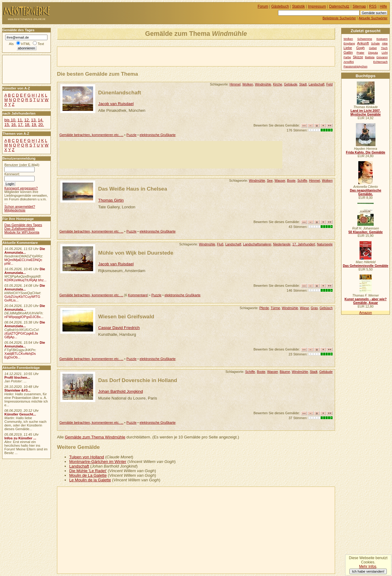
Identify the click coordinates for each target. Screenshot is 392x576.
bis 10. (10, 120)
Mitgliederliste (15, 210)
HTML (26, 44)
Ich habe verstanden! (368, 571)
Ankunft (363, 43)
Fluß (220, 244)
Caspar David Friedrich (119, 328)
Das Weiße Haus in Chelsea (133, 189)
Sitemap (359, 6)
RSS (373, 6)
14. (40, 120)
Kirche (277, 84)
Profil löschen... (17, 377)
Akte (385, 44)
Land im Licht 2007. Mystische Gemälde (366, 112)
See (270, 180)
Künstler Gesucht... (20, 414)
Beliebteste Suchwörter (339, 18)
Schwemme (365, 39)
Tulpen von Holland (87, 457)
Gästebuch (280, 6)
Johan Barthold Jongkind (121, 391)
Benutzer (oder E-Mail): (22, 165)
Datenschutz (339, 6)
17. (21, 125)
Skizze (358, 57)
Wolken (248, 84)
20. (41, 125)
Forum (263, 6)
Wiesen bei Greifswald (126, 316)
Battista (370, 57)
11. (20, 120)
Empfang (349, 44)
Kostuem (382, 39)
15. (7, 125)
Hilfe (383, 6)
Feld (329, 84)
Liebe (348, 48)
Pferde (264, 308)
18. (28, 125)
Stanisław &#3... (17, 390)
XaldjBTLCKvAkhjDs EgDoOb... (20, 355)
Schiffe (302, 180)
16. (14, 125)
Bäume (285, 372)
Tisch (384, 48)
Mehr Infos (367, 567)
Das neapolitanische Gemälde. (366, 192)
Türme (275, 308)
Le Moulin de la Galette (90, 480)
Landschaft (317, 84)
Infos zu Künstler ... (20, 438)
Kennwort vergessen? (21, 188)
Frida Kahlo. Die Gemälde (366, 152)
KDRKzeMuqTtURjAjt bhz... (25, 280)
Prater (360, 53)
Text (41, 44)
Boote (291, 180)
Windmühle (263, 84)
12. (27, 120)
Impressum (317, 6)
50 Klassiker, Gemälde (366, 232)
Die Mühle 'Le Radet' (88, 471)
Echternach (381, 62)
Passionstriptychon (356, 66)
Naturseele (325, 244)
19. (34, 125)
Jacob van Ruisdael (116, 104)
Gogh (360, 48)
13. (34, 120)
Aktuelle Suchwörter (373, 18)
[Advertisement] (129, 56)
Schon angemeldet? (20, 207)
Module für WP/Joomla (22, 232)
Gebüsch (326, 308)
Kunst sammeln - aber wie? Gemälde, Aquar (366, 301)
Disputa (373, 53)
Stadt (303, 84)
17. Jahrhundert (304, 244)
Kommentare (138, 295)
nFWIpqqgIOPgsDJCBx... (24, 317)
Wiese (304, 308)
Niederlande (282, 244)
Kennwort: (12, 174)
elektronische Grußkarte (158, 135)
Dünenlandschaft (120, 93)
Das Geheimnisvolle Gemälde (366, 266)
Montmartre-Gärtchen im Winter (98, 462)
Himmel (235, 84)
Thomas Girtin (111, 200)
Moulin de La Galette (88, 475)
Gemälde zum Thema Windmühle (95, 437)
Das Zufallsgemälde (20, 229)
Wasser (280, 180)
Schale (375, 44)
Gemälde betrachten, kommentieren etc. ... (91, 135)
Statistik (299, 6)
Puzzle (132, 135)
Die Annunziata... (25, 251)
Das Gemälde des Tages (23, 225)
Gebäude (291, 84)
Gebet (373, 48)
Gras (314, 308)
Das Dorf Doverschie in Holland (138, 380)
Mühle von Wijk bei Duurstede (136, 253)
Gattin (348, 52)
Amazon (366, 313)
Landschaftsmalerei (257, 244)
